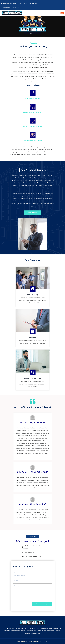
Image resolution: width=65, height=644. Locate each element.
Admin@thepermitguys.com (32, 557)
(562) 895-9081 (28, 553)
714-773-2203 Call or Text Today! (28, 4)
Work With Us (32, 213)
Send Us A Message (42, 604)
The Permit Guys (44, 641)
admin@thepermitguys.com (9, 4)
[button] (62, 13)
